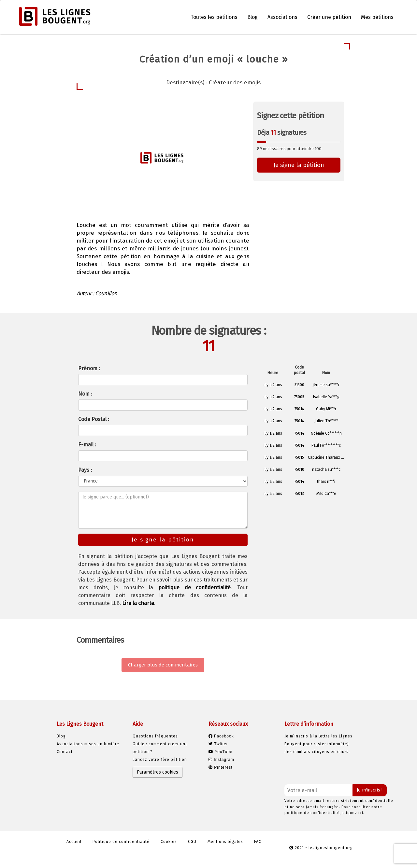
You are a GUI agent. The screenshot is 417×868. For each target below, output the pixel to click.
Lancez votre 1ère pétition (160, 760)
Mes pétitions (377, 17)
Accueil (74, 842)
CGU (192, 842)
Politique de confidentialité (121, 842)
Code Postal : (94, 419)
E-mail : (87, 445)
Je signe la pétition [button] (299, 165)
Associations (282, 17)
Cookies (169, 842)
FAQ (258, 842)
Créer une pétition (329, 17)
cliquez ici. (353, 813)
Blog (252, 17)
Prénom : (89, 368)
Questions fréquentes (155, 736)
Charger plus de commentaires (163, 665)
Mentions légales (225, 842)
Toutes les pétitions (214, 17)
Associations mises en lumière (88, 744)
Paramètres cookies (158, 772)
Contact (65, 752)
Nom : (85, 394)
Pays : (85, 470)
